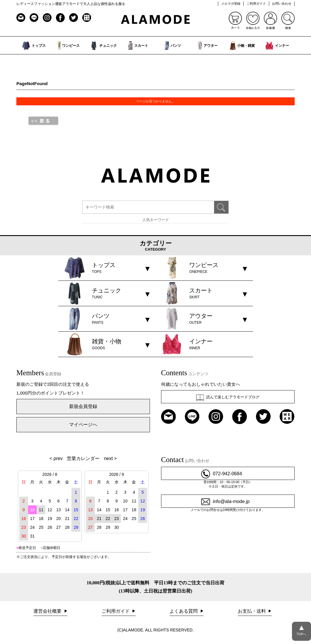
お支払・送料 (252, 611)
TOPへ (301, 629)
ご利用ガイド (256, 4)
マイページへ (83, 425)
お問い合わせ (282, 4)
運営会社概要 (48, 611)
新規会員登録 (83, 406)
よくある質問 (184, 611)
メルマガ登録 (231, 4)
